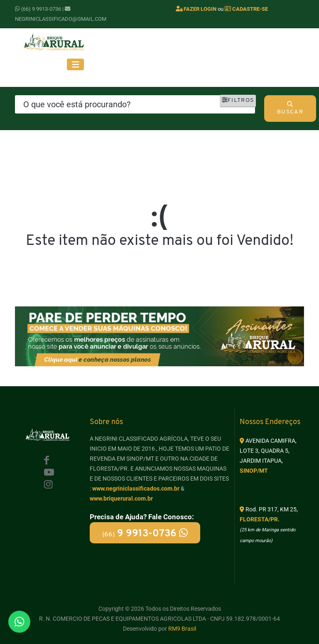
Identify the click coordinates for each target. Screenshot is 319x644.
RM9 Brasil (182, 629)
